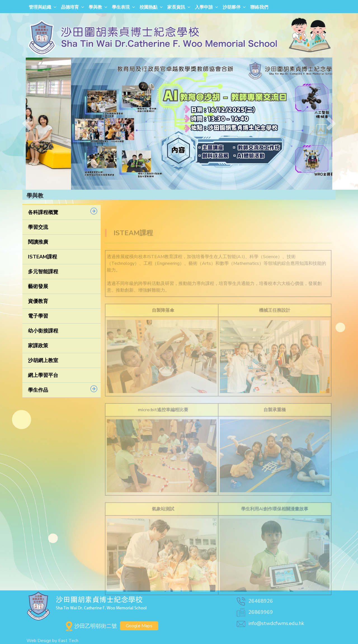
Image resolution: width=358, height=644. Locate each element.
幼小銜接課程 (43, 331)
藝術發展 (38, 286)
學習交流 (38, 227)
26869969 (254, 612)
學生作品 (38, 390)
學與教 (95, 7)
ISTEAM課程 (43, 257)
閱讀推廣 (38, 242)
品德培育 (70, 7)
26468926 (254, 601)
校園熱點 (149, 7)
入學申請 (204, 7)
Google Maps (139, 626)
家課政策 (38, 346)
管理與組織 (40, 7)
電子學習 (38, 316)
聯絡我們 (259, 7)
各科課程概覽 (43, 212)
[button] (27, 124)
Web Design (39, 641)
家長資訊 (176, 7)
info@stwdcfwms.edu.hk (270, 623)
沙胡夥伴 (232, 7)
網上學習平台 (43, 375)
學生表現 (121, 7)
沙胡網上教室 (43, 360)
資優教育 (38, 301)
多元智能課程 (43, 272)
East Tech (68, 641)
